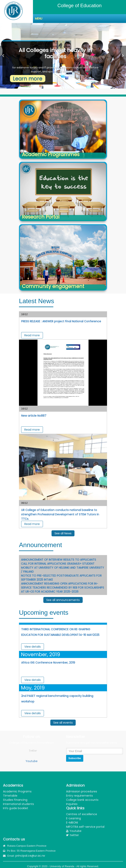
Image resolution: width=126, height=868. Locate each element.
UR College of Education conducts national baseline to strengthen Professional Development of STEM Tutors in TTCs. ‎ (60, 514)
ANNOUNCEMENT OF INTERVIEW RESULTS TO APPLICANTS (59, 560)
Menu (39, 19)
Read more (32, 335)
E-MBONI (72, 823)
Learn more (28, 79)
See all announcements (63, 600)
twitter (73, 835)
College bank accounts (82, 800)
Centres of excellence (82, 814)
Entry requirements (79, 796)
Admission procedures (82, 791)
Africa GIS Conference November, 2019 (48, 663)
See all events (63, 723)
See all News (63, 533)
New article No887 (34, 416)
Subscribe (75, 758)
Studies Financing (15, 800)
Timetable (10, 796)
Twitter (33, 751)
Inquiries (72, 804)
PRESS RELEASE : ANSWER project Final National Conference (61, 321)
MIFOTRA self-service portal (85, 827)
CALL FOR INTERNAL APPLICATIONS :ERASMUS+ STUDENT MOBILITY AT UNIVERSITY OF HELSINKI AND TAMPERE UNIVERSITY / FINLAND (63, 568)
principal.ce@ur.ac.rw (30, 856)
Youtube (32, 761)
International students (18, 804)
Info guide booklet (16, 808)
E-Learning (73, 818)
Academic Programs (17, 791)
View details (33, 647)
